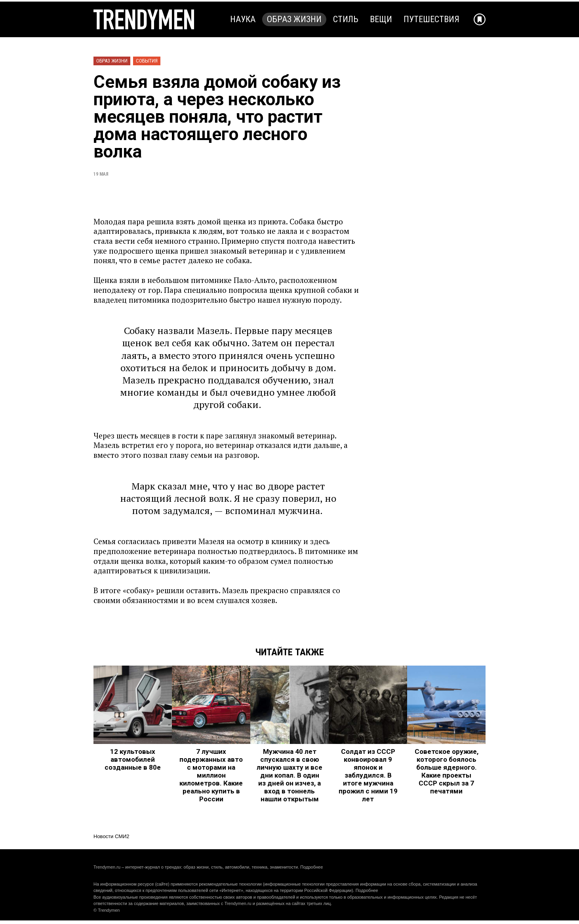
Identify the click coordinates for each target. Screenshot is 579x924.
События (147, 61)
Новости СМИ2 (111, 836)
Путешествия (431, 19)
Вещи (381, 19)
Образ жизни (294, 19)
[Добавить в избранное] (480, 19)
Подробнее (311, 867)
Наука (243, 19)
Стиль (346, 19)
